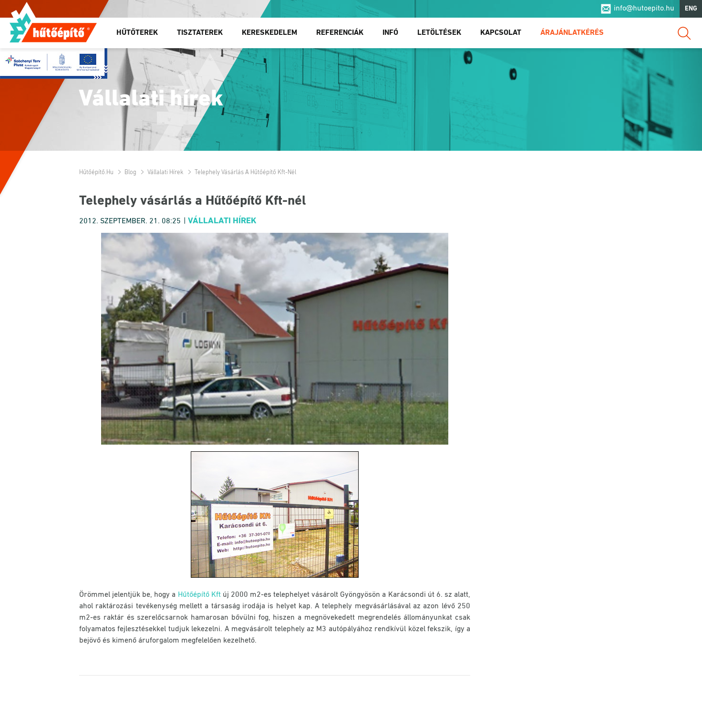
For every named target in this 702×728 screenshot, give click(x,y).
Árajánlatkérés (572, 33)
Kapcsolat (501, 33)
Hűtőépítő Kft (199, 595)
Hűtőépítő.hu (53, 27)
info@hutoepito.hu (644, 9)
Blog (130, 172)
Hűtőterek (137, 33)
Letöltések (439, 33)
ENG (691, 9)
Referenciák (340, 33)
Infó (390, 33)
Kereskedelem (269, 33)
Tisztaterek (200, 33)
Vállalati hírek (165, 172)
